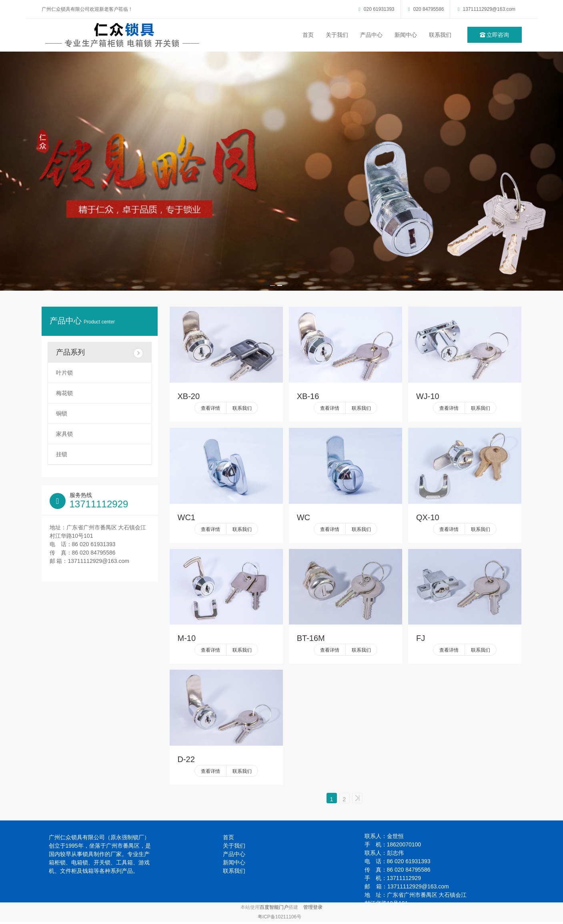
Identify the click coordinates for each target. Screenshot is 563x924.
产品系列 (100, 353)
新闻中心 (406, 35)
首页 (308, 35)
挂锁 (62, 454)
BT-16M (311, 638)
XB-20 (189, 396)
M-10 (187, 638)
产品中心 (371, 35)
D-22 (186, 759)
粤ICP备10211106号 (279, 919)
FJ (421, 638)
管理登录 (313, 910)
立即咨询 (495, 35)
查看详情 (210, 408)
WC (304, 517)
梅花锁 (64, 393)
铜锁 (62, 413)
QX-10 (428, 517)
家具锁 (64, 434)
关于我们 (337, 35)
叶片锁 (64, 373)
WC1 (186, 517)
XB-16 (308, 396)
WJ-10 (428, 396)
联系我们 (440, 35)
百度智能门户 (274, 910)
